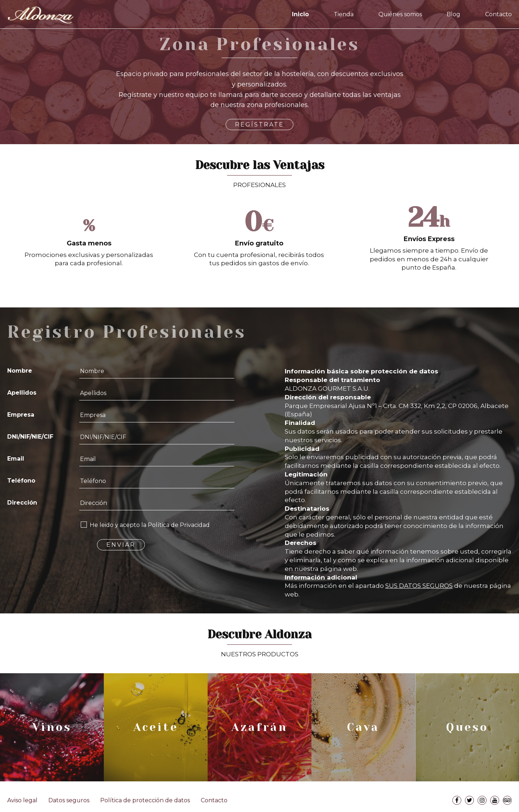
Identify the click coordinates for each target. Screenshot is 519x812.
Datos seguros (69, 800)
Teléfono (21, 481)
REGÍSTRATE (259, 125)
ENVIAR (121, 545)
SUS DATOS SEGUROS (419, 586)
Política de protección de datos (145, 800)
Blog (453, 14)
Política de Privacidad (179, 525)
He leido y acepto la (150, 525)
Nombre (20, 371)
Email (16, 459)
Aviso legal (22, 800)
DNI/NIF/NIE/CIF (30, 437)
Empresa (21, 415)
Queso (467, 727)
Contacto (498, 14)
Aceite (156, 727)
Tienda (344, 14)
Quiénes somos (400, 14)
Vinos (52, 727)
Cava (363, 727)
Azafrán (259, 727)
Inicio (300, 14)
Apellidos (22, 393)
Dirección (22, 503)
